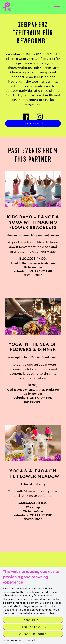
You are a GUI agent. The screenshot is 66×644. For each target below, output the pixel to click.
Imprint (31, 640)
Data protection (13, 640)
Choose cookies (33, 634)
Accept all (33, 620)
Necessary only (33, 627)
